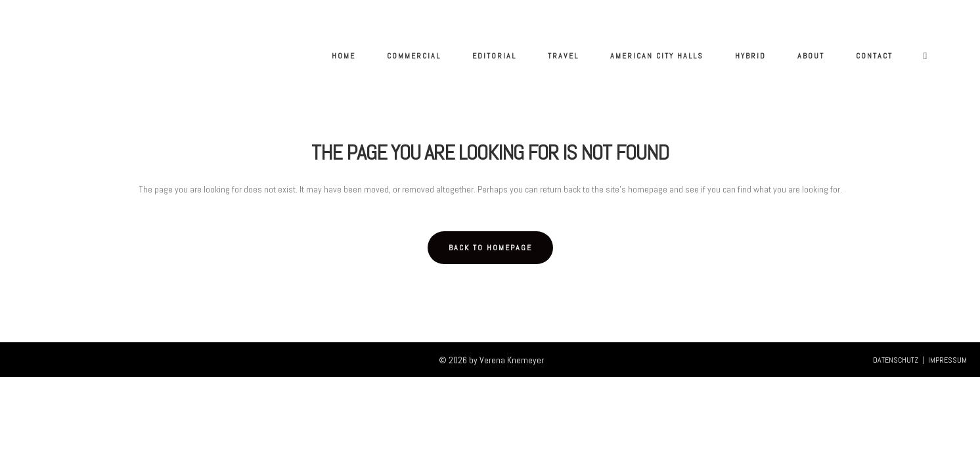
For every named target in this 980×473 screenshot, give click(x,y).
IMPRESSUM (947, 360)
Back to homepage (490, 248)
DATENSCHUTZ (896, 360)
